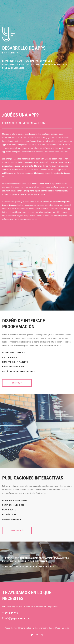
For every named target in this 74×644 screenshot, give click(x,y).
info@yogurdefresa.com (17, 618)
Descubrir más (17, 531)
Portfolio (17, 383)
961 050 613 (11, 613)
